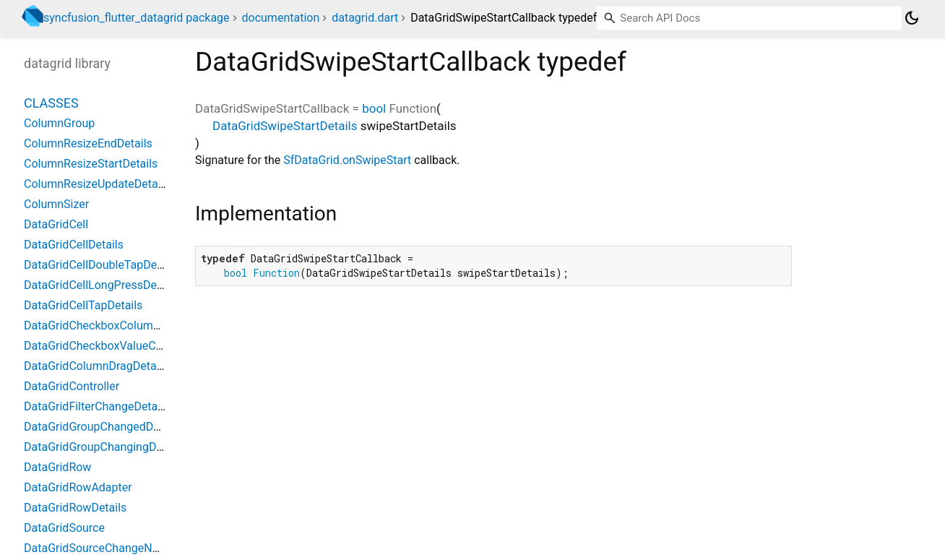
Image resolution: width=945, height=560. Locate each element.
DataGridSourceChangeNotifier (103, 548)
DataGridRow (57, 467)
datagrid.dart (365, 18)
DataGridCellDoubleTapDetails (101, 265)
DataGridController (72, 386)
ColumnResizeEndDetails (88, 143)
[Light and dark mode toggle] (912, 18)
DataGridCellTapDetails (83, 305)
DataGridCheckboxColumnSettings (113, 326)
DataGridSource (64, 528)
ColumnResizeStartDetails (91, 164)
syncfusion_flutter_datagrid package (137, 18)
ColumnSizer (56, 204)
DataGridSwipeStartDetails (285, 126)
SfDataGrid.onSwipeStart (347, 160)
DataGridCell (56, 224)
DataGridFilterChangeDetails (96, 406)
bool (374, 108)
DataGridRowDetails (75, 508)
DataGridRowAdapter (78, 487)
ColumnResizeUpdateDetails (97, 184)
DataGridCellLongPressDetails (101, 285)
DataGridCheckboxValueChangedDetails (126, 346)
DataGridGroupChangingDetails (104, 447)
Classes (51, 103)
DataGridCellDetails (74, 245)
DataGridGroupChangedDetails (103, 427)
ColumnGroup (59, 123)
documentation (281, 18)
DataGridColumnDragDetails (96, 366)
